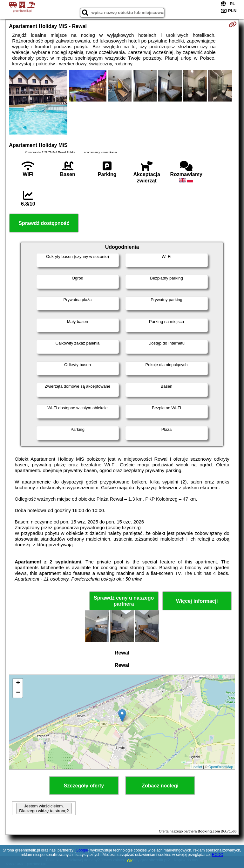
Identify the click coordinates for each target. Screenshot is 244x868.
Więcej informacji (197, 601)
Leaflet (197, 767)
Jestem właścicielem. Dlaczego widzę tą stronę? (44, 808)
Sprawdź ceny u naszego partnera (124, 601)
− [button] (18, 693)
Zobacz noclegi (160, 786)
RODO (218, 855)
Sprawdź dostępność (44, 223)
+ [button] (18, 683)
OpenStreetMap (221, 767)
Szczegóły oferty (84, 786)
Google (82, 850)
